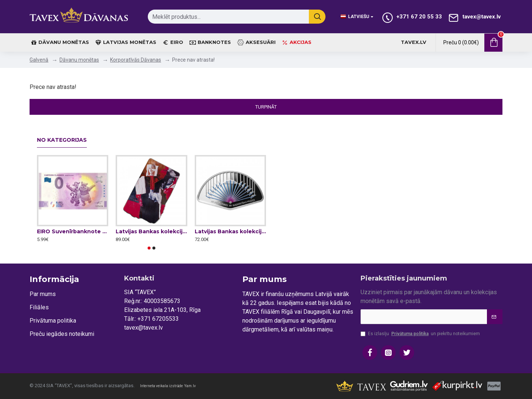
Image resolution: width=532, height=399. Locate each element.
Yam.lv (190, 386)
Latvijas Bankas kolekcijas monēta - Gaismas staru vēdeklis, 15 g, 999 (230, 231)
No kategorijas (62, 140)
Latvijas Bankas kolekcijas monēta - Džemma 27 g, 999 (151, 231)
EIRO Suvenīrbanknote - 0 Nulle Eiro (73, 231)
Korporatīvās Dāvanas (136, 60)
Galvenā (39, 60)
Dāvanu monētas (79, 60)
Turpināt (266, 107)
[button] (149, 248)
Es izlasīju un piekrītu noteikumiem (420, 334)
